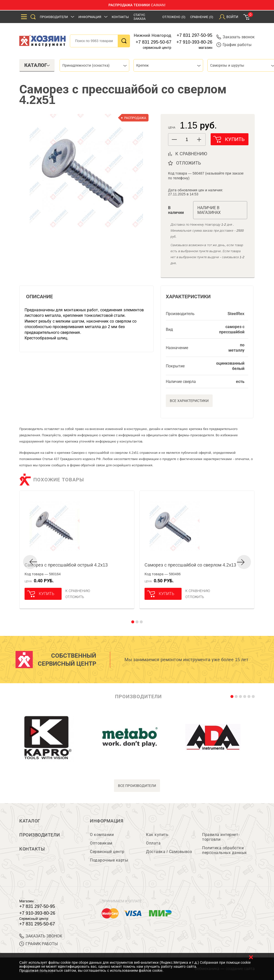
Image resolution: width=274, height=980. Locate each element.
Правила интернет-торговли (221, 837)
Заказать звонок (236, 37)
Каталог (30, 821)
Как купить (157, 835)
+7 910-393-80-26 (194, 42)
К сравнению (78, 591)
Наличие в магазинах (209, 210)
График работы (234, 45)
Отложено (174, 17)
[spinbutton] (187, 140)
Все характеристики (189, 401)
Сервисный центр (107, 852)
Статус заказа (140, 17)
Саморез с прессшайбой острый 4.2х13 (66, 565)
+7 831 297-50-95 (194, 35)
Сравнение (202, 17)
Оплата (153, 843)
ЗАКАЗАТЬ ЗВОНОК (41, 936)
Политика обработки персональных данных (225, 850)
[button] (199, 139)
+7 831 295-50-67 (154, 42)
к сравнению (191, 154)
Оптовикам (101, 843)
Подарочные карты (109, 860)
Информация (90, 17)
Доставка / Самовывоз (169, 852)
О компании (102, 835)
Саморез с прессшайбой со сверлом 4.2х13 (190, 565)
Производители (54, 17)
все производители (137, 786)
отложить (188, 163)
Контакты (120, 17)
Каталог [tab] (37, 65)
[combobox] (94, 65)
